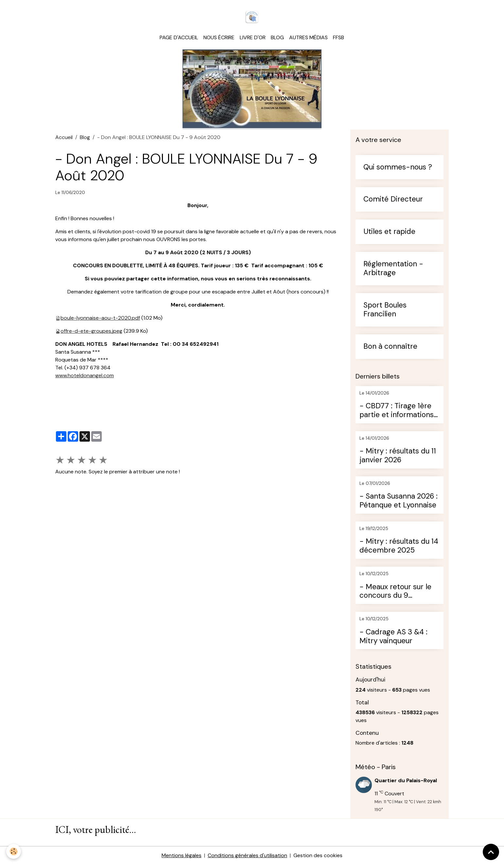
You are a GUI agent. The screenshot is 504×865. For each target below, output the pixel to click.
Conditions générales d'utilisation (247, 856)
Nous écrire (219, 38)
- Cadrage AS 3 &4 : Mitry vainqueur (393, 637)
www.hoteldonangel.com (85, 376)
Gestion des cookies (318, 856)
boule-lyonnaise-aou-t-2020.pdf (100, 318)
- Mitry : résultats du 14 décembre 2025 (399, 547)
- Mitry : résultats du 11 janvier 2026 (398, 456)
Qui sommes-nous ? (398, 168)
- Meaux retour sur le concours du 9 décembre (395, 592)
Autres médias (308, 38)
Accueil (64, 138)
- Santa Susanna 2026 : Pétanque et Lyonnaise (399, 502)
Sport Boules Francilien (385, 310)
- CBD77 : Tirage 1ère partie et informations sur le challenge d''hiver (399, 411)
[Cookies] (14, 851)
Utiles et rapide (389, 232)
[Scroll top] (491, 852)
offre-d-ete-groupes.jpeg (91, 331)
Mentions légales (182, 856)
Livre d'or (253, 38)
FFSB (339, 38)
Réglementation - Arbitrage (393, 269)
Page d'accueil (179, 38)
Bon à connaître (390, 347)
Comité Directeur (393, 200)
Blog (277, 38)
